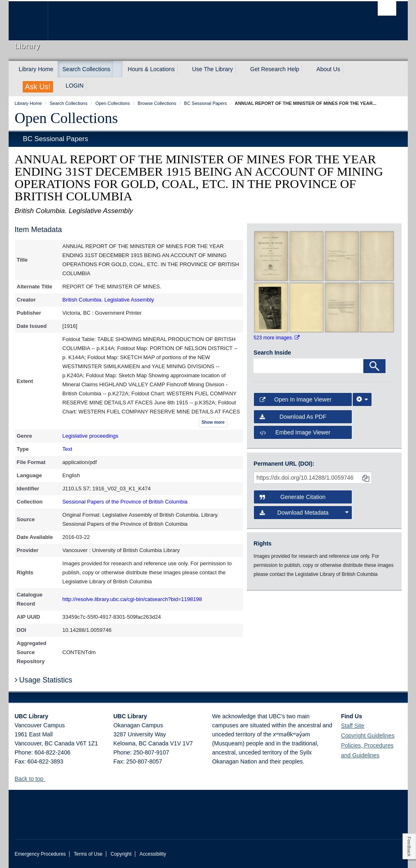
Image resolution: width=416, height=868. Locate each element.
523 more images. (276, 338)
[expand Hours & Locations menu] (182, 69)
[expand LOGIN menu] (91, 86)
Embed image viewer (295, 432)
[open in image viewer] (271, 255)
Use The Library (213, 69)
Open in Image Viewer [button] (295, 399)
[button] (48, 779)
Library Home (36, 69)
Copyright (121, 854)
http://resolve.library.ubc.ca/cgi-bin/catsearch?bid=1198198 (132, 599)
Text (67, 449)
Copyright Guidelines (368, 736)
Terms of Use (88, 854)
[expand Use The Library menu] (240, 69)
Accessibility (153, 854)
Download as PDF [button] (293, 417)
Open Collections (66, 118)
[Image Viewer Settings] (362, 399)
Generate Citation (293, 497)
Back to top (33, 779)
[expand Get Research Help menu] (307, 69)
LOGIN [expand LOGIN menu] (75, 86)
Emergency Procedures (40, 854)
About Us (328, 69)
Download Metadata (304, 513)
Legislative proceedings (91, 436)
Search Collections (87, 69)
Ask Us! (38, 87)
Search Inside (272, 353)
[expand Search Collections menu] (118, 69)
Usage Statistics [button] (44, 680)
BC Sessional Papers (56, 139)
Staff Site (353, 726)
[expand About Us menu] (348, 69)
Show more (213, 422)
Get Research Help (275, 69)
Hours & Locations (151, 69)
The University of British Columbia (34, 21)
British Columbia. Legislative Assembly (108, 300)
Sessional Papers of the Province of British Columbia (125, 502)
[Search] (374, 366)
